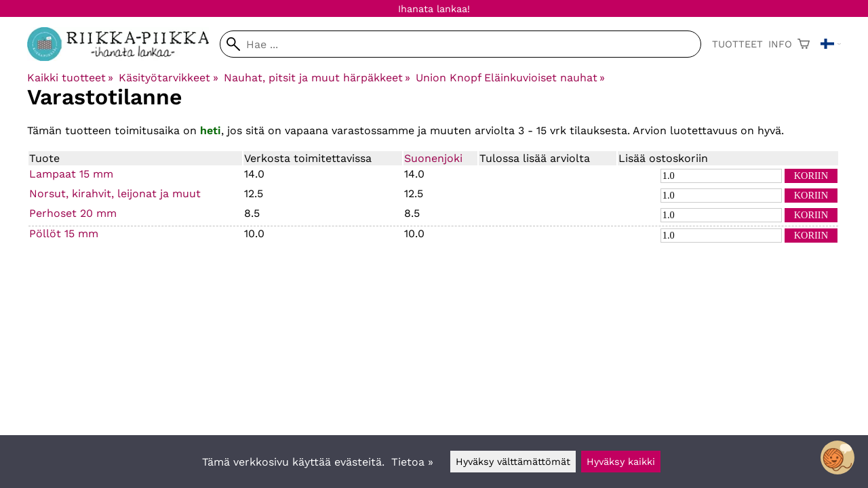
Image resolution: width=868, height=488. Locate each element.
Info (780, 44)
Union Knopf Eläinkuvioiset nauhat (510, 78)
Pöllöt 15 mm (64, 233)
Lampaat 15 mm (71, 174)
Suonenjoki (433, 158)
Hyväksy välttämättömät (513, 462)
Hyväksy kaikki (621, 462)
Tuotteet (737, 44)
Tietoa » (412, 462)
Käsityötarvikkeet (168, 78)
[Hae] (460, 44)
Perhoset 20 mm (73, 213)
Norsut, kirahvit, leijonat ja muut (115, 194)
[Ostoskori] (804, 44)
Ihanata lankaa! (434, 9)
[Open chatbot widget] (837, 457)
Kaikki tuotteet (70, 78)
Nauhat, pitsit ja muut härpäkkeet (317, 78)
